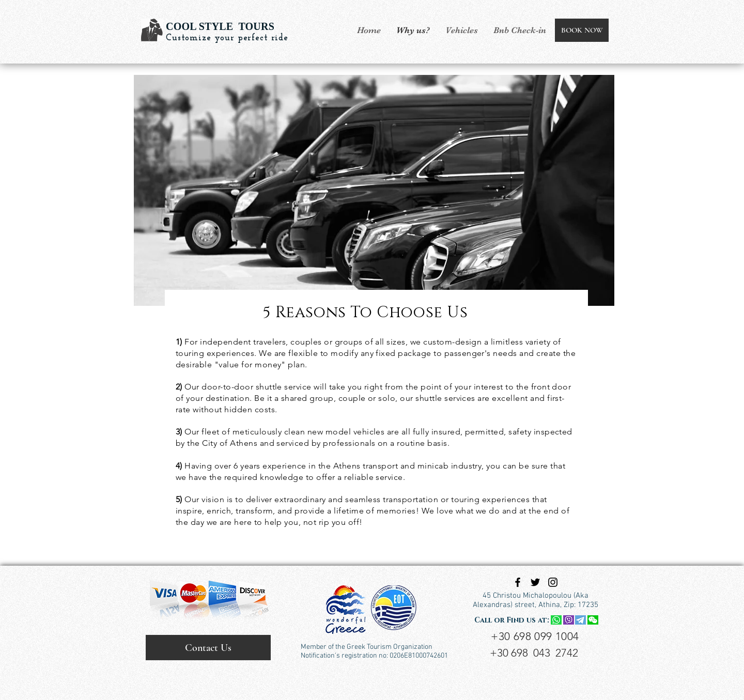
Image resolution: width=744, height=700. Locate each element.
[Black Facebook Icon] (518, 582)
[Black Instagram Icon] (553, 582)
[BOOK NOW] (582, 30)
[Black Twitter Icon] (535, 582)
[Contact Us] (208, 648)
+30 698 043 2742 (534, 653)
